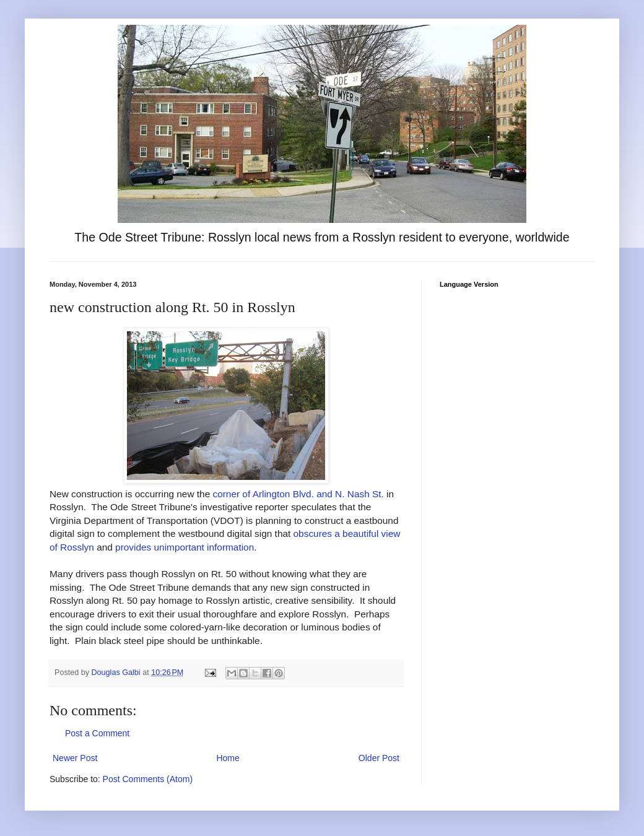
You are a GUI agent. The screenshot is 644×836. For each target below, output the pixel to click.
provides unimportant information (185, 547)
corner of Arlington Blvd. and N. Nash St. (298, 494)
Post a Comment (97, 733)
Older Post (379, 758)
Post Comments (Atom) (148, 779)
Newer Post (75, 758)
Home (228, 758)
